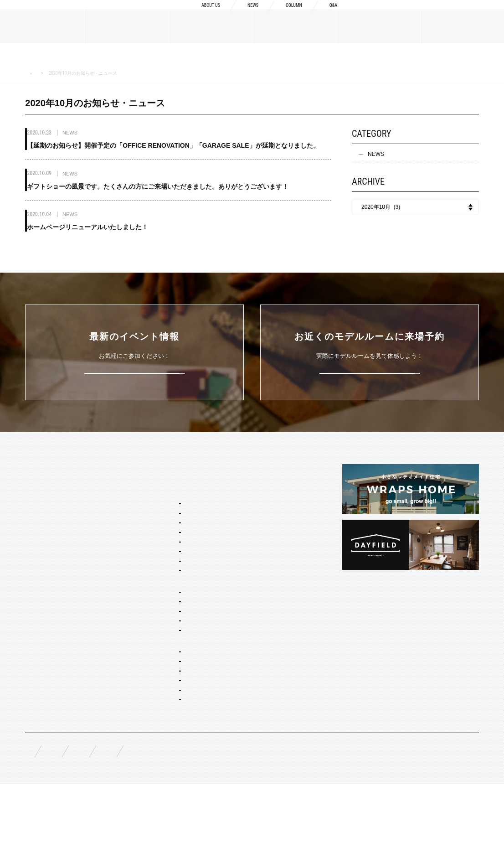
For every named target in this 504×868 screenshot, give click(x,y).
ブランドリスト (44, 529)
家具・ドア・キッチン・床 (175, 758)
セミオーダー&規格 (156, 485)
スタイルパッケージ (157, 500)
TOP (31, 468)
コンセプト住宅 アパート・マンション (187, 678)
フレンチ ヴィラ (162, 537)
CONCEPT (260, 468)
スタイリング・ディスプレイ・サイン (186, 774)
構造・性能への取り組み (277, 551)
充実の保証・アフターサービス (285, 566)
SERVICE (144, 468)
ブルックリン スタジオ (171, 512)
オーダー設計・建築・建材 (165, 697)
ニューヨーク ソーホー (171, 561)
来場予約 (463, 14)
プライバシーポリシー (271, 832)
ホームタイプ (149, 613)
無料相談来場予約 (85, 832)
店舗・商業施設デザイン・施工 (181, 721)
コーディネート (162, 746)
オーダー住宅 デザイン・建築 (179, 709)
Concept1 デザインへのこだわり (286, 485)
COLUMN (288, 15)
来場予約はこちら (370, 371)
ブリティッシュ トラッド (173, 573)
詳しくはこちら (135, 371)
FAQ (31, 832)
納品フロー (260, 537)
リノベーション (162, 662)
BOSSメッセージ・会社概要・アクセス (71, 511)
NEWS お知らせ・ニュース (74, 73)
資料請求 (391, 14)
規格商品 (36, 619)
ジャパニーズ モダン (168, 598)
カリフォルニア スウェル (173, 524)
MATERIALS (41, 588)
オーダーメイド (44, 604)
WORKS (35, 641)
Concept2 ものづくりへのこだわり (286, 504)
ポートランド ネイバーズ (173, 549)
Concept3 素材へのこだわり (281, 522)
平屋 (148, 650)
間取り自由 (156, 625)
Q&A (332, 15)
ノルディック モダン (168, 586)
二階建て (154, 637)
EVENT (34, 663)
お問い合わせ (200, 832)
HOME (31, 74)
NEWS (242, 15)
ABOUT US (193, 15)
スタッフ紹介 (41, 544)
